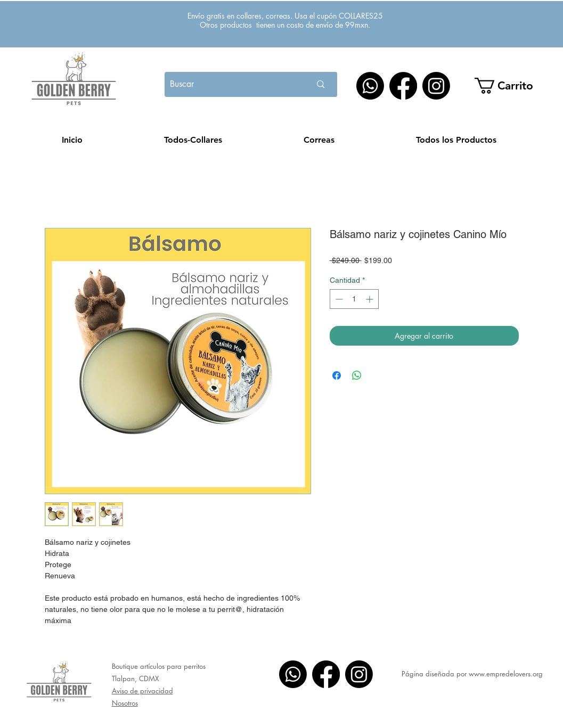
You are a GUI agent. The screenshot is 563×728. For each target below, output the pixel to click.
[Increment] (370, 299)
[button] (511, 86)
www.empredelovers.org (506, 674)
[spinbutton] (354, 299)
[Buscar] (226, 84)
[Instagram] (436, 86)
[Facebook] (403, 86)
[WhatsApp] (370, 86)
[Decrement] (338, 299)
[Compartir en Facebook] (337, 375)
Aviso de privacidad (142, 691)
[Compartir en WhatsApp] (357, 375)
